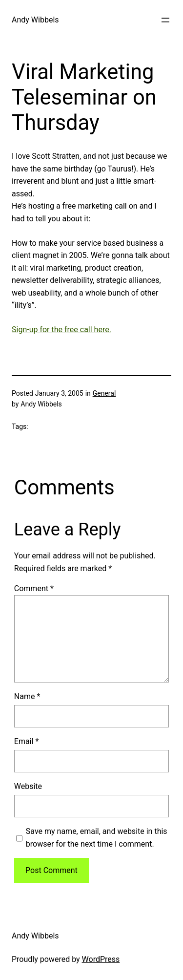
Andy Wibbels (35, 20)
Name (27, 696)
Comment (34, 588)
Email (26, 741)
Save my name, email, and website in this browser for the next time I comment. (97, 838)
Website (28, 786)
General (104, 393)
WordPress (101, 959)
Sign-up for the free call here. (61, 330)
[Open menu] (165, 20)
